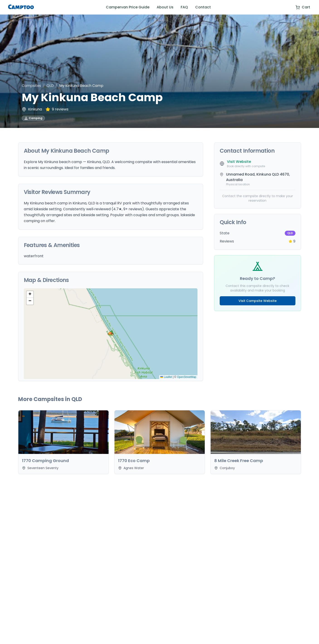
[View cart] (303, 7)
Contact (203, 7)
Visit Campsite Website (258, 301)
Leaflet (166, 377)
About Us (165, 7)
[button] (111, 334)
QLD (50, 86)
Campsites (31, 86)
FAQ (184, 7)
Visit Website (239, 162)
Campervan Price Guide (128, 7)
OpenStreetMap (187, 377)
